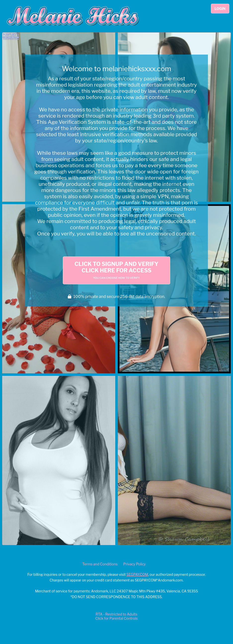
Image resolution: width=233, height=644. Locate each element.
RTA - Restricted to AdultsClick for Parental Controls (116, 616)
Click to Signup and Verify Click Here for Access (116, 270)
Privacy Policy (134, 564)
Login (220, 9)
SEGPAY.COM (137, 574)
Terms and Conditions (100, 564)
